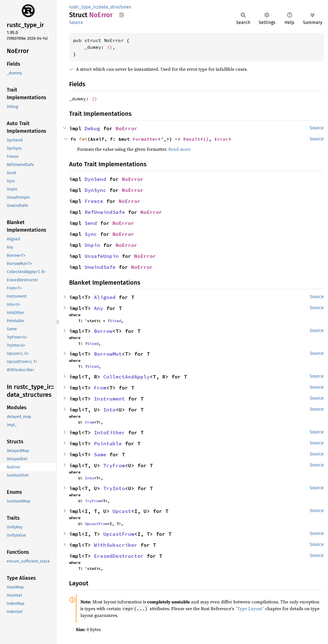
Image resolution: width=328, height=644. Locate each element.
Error (221, 139)
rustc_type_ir (83, 7)
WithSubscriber (116, 545)
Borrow (103, 331)
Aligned (105, 297)
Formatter (145, 139)
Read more (180, 149)
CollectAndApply (126, 377)
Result (192, 139)
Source (76, 22)
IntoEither (109, 432)
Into (109, 410)
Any (99, 308)
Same (100, 454)
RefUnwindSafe (105, 212)
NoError (126, 128)
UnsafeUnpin (102, 256)
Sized (115, 321)
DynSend (95, 179)
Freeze (94, 201)
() (110, 47)
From (100, 388)
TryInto (114, 488)
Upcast (122, 511)
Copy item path (122, 15)
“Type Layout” (250, 608)
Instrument (109, 399)
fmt (83, 139)
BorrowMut (108, 354)
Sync (91, 234)
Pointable (108, 443)
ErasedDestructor (119, 556)
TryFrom (114, 465)
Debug (92, 128)
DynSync (95, 190)
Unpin (92, 245)
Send (91, 223)
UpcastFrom (96, 524)
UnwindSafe (100, 267)
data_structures (115, 7)
